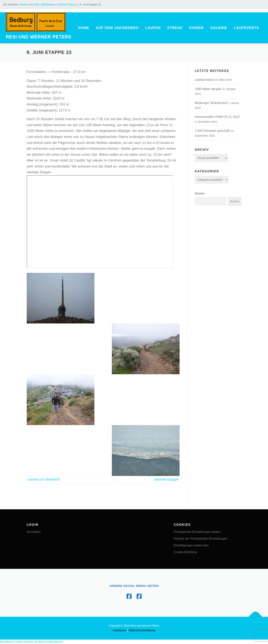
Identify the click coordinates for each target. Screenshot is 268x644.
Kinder (197, 28)
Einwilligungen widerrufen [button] (191, 545)
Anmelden (34, 532)
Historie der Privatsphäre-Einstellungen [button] (201, 539)
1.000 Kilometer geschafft (212, 131)
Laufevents (246, 28)
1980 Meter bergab (208, 89)
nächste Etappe (166, 479)
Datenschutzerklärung (142, 630)
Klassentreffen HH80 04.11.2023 (217, 117)
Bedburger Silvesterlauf (211, 103)
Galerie (219, 28)
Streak (175, 28)
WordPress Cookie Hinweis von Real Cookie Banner (31, 642)
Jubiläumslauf (204, 80)
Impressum (120, 630)
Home (23, 4)
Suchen (200, 193)
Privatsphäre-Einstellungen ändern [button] (197, 532)
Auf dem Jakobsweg (42, 4)
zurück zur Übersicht (44, 479)
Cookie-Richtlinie (185, 552)
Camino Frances (67, 4)
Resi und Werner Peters (39, 37)
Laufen (153, 28)
